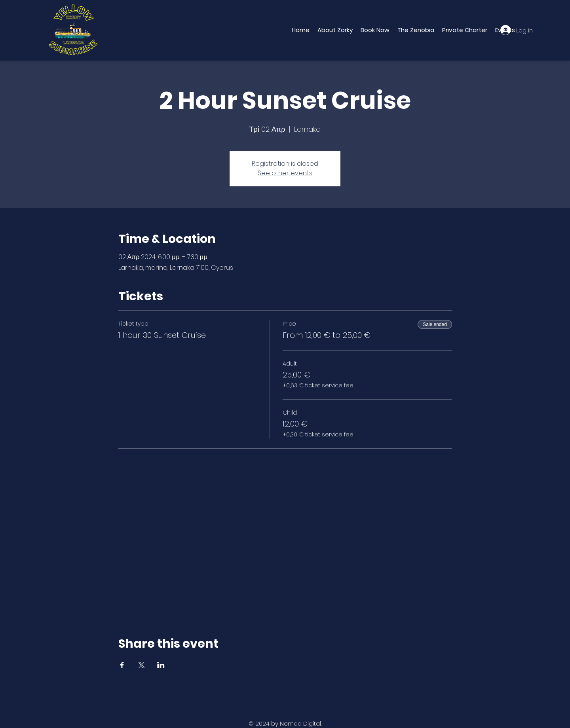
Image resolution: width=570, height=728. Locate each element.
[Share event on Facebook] (122, 665)
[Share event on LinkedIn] (161, 665)
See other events (285, 173)
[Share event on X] (142, 665)
